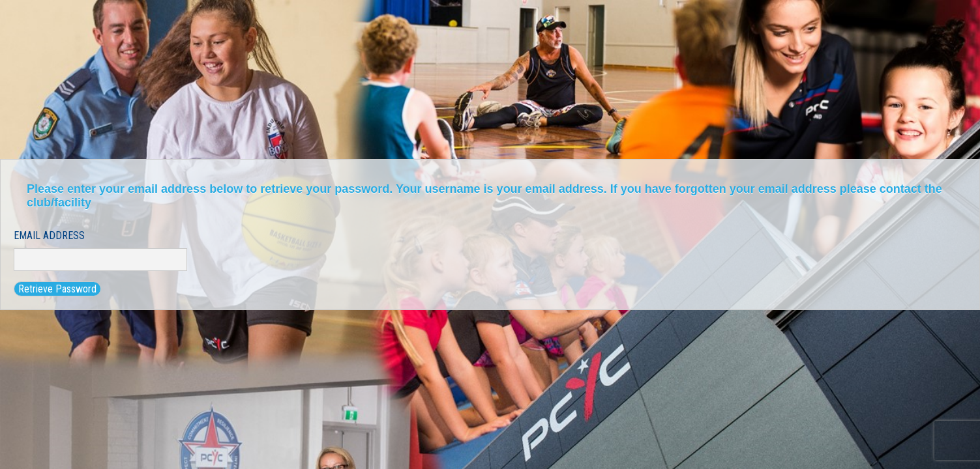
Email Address (49, 235)
